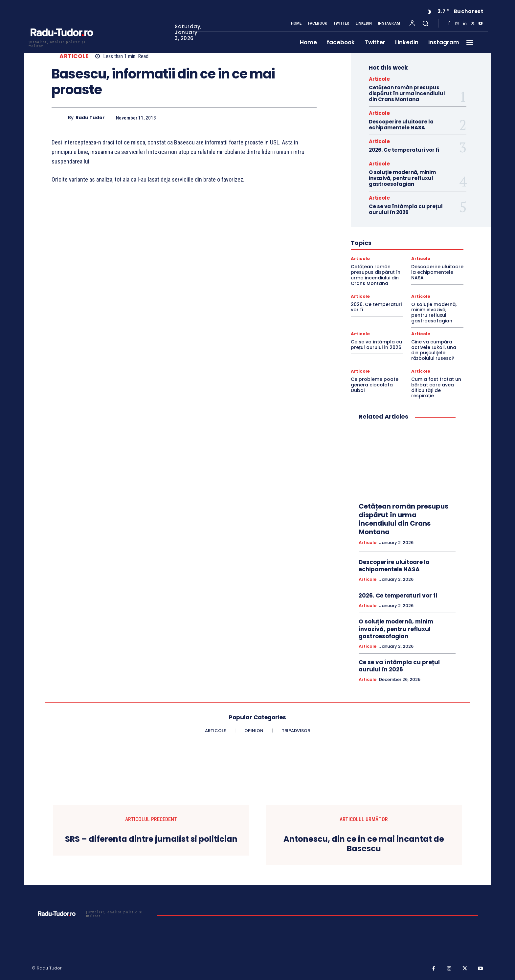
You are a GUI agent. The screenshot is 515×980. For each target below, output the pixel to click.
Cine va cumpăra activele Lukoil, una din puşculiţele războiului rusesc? (434, 350)
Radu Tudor (90, 118)
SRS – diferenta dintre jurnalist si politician (151, 839)
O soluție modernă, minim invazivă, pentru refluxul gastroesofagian (402, 178)
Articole (74, 56)
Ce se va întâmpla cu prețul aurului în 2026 (406, 209)
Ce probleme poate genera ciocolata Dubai (375, 385)
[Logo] (61, 43)
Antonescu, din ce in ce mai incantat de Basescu (364, 844)
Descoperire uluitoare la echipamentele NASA (401, 125)
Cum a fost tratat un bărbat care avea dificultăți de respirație (436, 387)
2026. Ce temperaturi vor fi (404, 150)
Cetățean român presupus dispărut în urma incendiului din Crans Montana (407, 93)
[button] (425, 23)
